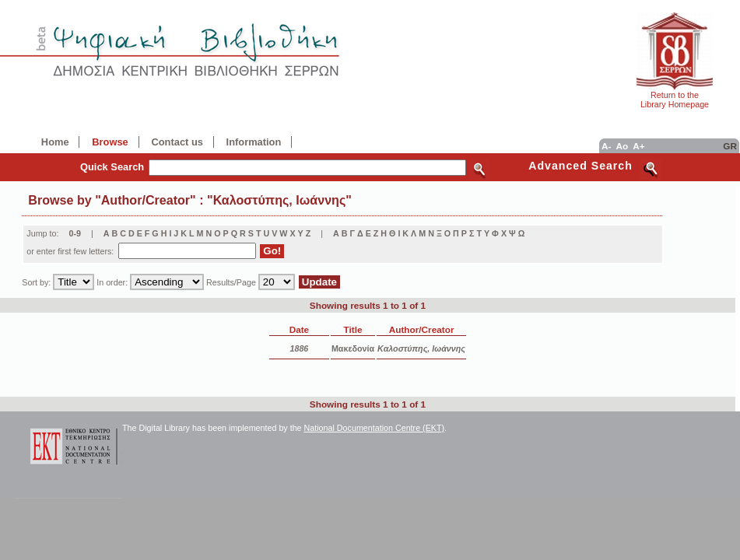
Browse (110, 142)
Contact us (177, 142)
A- (606, 146)
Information (254, 142)
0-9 (75, 233)
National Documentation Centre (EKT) (375, 428)
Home (55, 142)
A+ (638, 146)
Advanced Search (580, 166)
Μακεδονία (353, 348)
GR (730, 146)
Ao (622, 146)
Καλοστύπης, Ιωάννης (421, 348)
